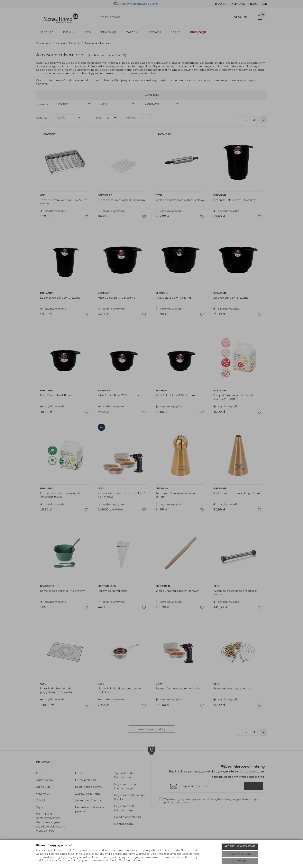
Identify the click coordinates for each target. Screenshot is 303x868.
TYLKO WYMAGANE (240, 854)
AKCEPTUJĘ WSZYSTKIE (239, 846)
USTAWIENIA (239, 861)
